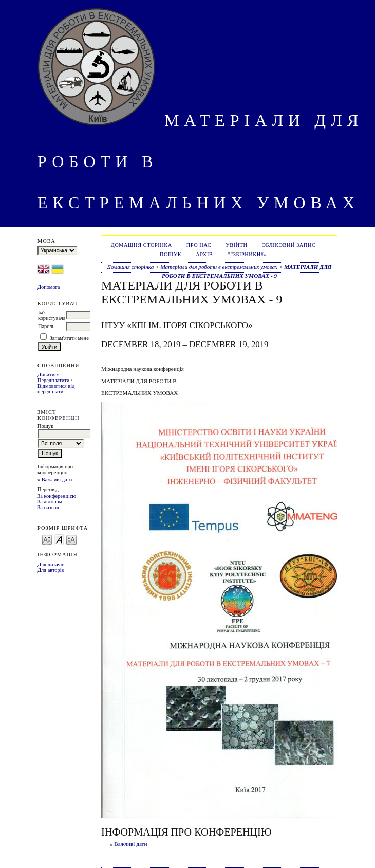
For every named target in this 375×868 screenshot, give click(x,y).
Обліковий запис (289, 245)
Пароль (46, 326)
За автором (50, 502)
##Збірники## (247, 254)
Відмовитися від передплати (56, 389)
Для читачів (51, 564)
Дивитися (49, 375)
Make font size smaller (47, 539)
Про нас (199, 245)
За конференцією (57, 496)
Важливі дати (57, 480)
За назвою (49, 507)
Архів (204, 254)
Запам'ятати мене (69, 338)
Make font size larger (71, 539)
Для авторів (51, 570)
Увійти (236, 245)
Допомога (49, 287)
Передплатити (53, 380)
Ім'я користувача (52, 315)
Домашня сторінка (142, 245)
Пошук (171, 254)
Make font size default (59, 539)
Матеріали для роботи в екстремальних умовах (219, 267)
